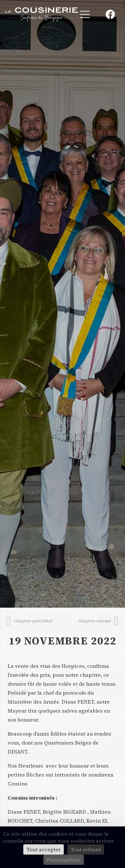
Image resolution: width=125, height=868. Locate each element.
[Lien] (42, 15)
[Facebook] (110, 14)
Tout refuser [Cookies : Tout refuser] (86, 849)
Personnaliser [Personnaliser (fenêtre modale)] (64, 860)
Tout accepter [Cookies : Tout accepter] (44, 849)
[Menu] (85, 14)
